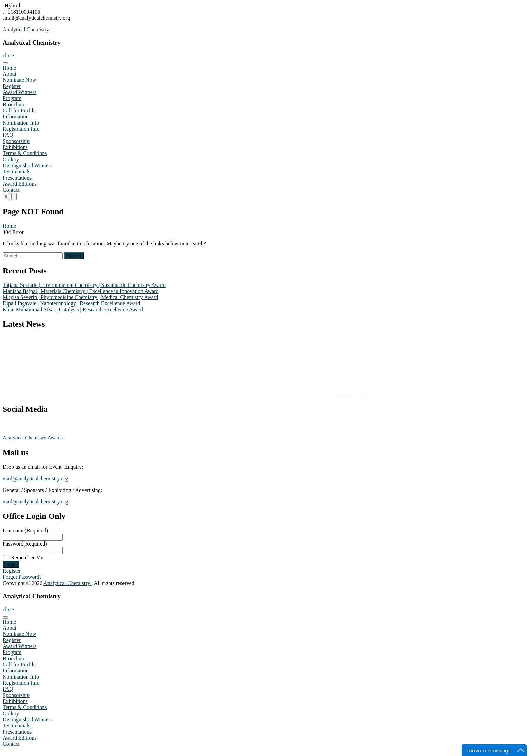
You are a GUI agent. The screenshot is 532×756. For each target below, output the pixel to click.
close (8, 56)
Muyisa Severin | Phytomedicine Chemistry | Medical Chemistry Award (80, 297)
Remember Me (27, 558)
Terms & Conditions (25, 153)
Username (25, 530)
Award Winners (20, 92)
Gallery (11, 159)
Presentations (17, 178)
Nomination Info (21, 123)
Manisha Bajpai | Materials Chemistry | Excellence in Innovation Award (81, 291)
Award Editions (20, 184)
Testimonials (17, 172)
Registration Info (21, 129)
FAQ (8, 135)
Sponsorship (16, 141)
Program (12, 98)
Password (25, 544)
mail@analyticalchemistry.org (35, 478)
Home (9, 68)
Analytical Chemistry (26, 29)
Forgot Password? (22, 577)
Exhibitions (15, 147)
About (9, 74)
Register (12, 86)
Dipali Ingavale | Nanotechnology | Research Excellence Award (71, 303)
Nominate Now (19, 80)
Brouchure (14, 104)
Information (16, 117)
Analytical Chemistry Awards (33, 438)
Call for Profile (19, 110)
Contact (11, 190)
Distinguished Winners (27, 165)
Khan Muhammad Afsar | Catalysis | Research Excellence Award (73, 309)
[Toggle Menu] (5, 63)
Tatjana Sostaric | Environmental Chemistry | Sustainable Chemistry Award (84, 285)
